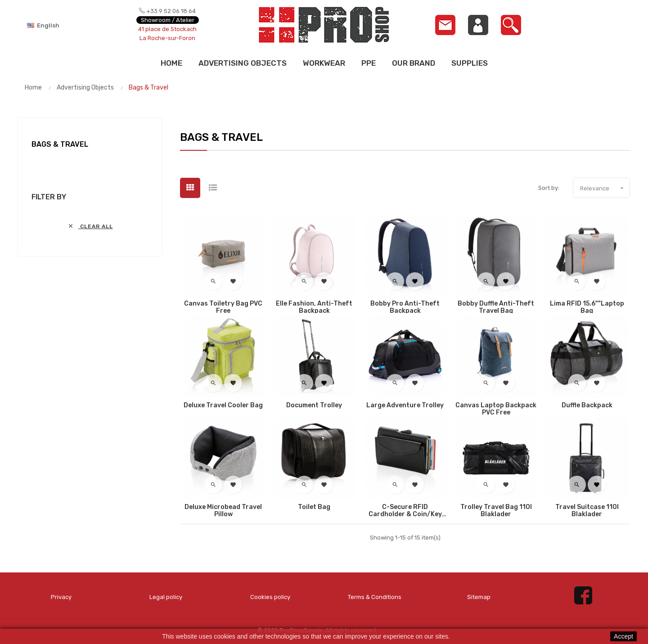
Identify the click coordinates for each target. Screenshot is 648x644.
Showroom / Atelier (168, 20)
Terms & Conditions (374, 597)
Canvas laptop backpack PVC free (496, 409)
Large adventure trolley (405, 405)
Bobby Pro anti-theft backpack (405, 307)
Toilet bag (314, 507)
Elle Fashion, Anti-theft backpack (314, 307)
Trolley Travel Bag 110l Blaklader (496, 511)
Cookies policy (270, 597)
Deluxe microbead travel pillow (223, 511)
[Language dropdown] (58, 25)
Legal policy (166, 597)
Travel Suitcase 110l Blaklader (587, 511)
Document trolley (314, 405)
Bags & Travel (60, 144)
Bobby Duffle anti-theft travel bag (496, 307)
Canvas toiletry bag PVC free (223, 307)
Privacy (61, 597)
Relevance (605, 188)
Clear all (90, 226)
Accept (623, 636)
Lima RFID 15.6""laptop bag (587, 307)
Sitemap (479, 597)
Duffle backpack (587, 405)
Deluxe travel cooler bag (223, 405)
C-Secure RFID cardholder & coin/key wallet (405, 511)
